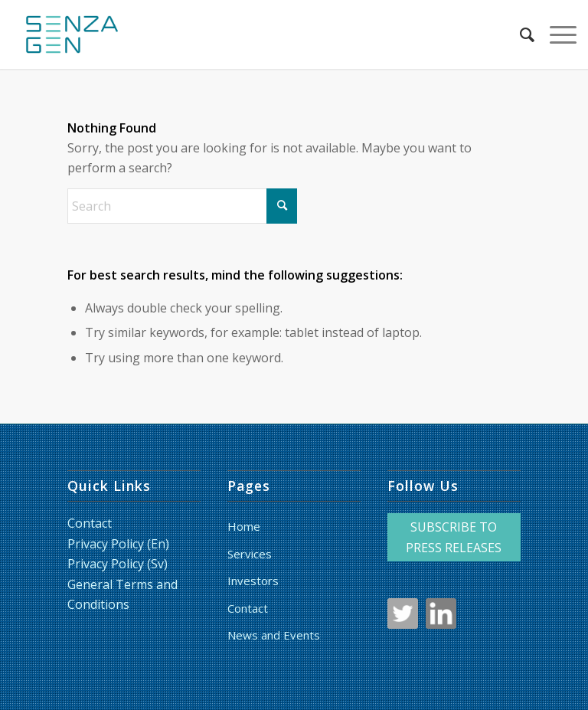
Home (244, 526)
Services (250, 554)
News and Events (274, 635)
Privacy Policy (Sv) (118, 564)
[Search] (519, 34)
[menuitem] (519, 34)
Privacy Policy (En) (118, 544)
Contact (90, 523)
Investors (253, 581)
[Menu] (555, 34)
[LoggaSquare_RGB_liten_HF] (72, 34)
